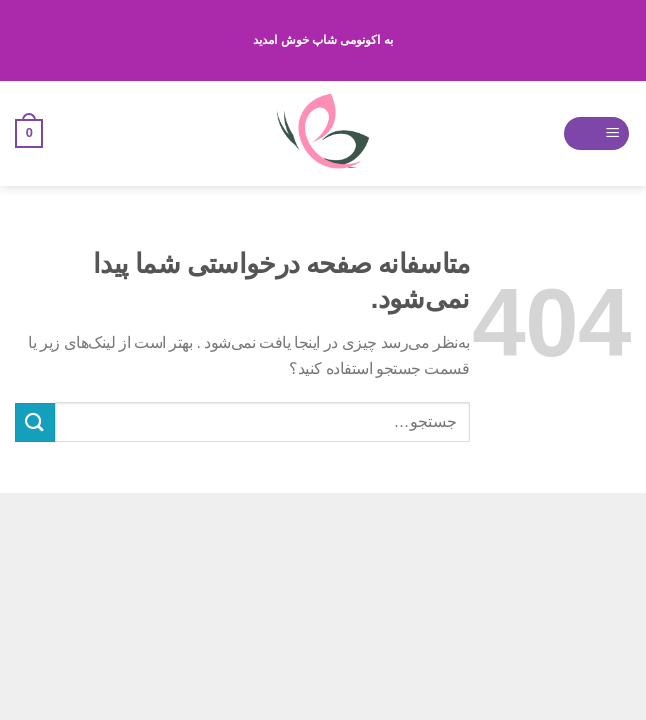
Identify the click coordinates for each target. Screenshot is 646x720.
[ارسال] (35, 422)
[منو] (597, 133)
